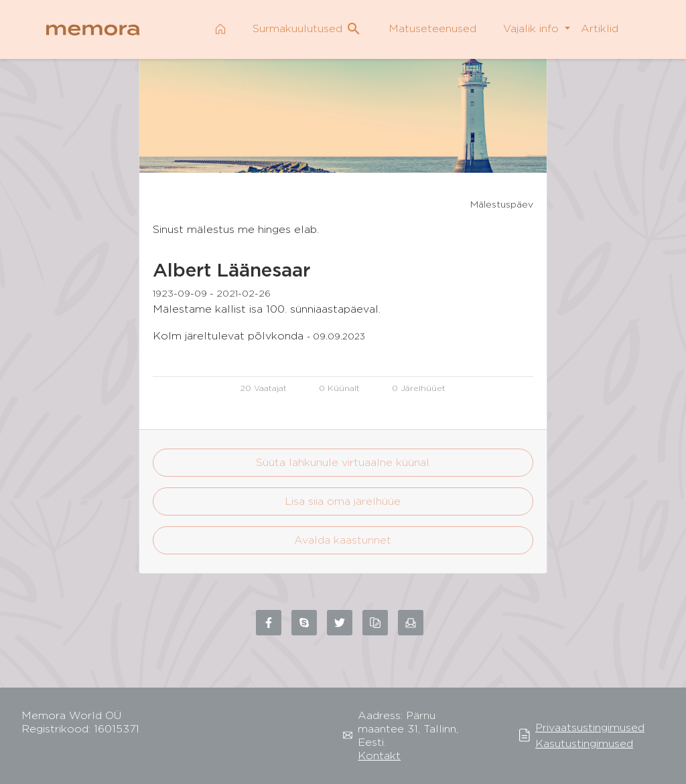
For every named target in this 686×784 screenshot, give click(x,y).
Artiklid (600, 28)
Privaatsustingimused (590, 727)
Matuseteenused (432, 28)
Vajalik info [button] (533, 28)
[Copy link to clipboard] (375, 623)
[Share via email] (411, 623)
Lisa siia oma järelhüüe (343, 501)
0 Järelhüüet (419, 388)
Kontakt (379, 756)
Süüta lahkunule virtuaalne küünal (343, 462)
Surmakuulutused (307, 29)
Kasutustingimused (584, 743)
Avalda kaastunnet (343, 540)
